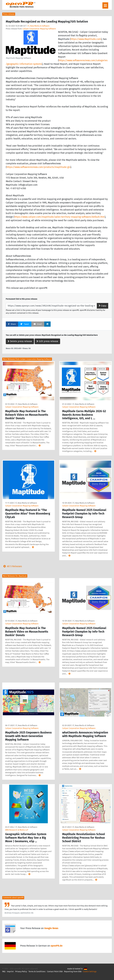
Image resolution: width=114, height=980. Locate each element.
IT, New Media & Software (39, 26)
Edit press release (47, 341)
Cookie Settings (90, 971)
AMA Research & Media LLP (17, 830)
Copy (102, 306)
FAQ (4, 971)
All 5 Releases (12, 566)
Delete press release (20, 341)
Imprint (10, 971)
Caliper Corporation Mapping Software (39, 29)
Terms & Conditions (37, 971)
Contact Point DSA (55, 971)
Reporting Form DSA (73, 971)
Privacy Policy (21, 971)
